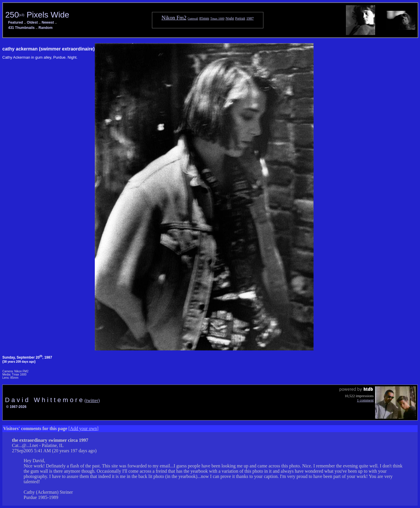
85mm (204, 18)
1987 (250, 18)
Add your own (83, 428)
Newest (48, 22)
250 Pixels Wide (37, 15)
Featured (16, 22)
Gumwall (193, 19)
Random (45, 28)
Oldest (32, 22)
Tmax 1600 (217, 19)
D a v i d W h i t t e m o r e (45, 400)
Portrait (240, 18)
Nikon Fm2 (174, 18)
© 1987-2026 (16, 407)
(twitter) (92, 400)
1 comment (365, 400)
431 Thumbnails (21, 28)
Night (230, 18)
